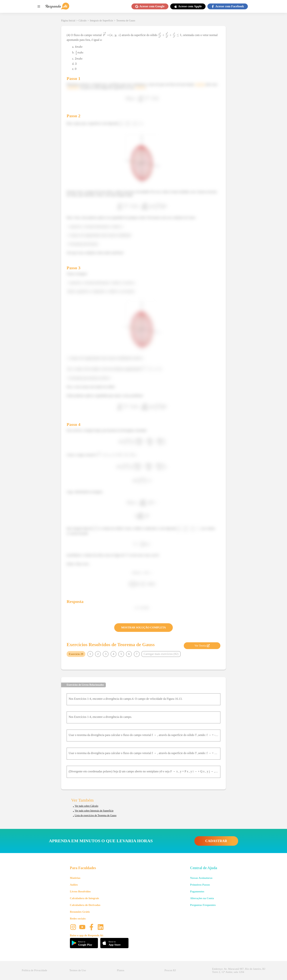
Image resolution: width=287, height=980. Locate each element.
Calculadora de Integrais (84, 898)
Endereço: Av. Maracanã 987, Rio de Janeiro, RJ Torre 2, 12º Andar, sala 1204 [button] (239, 970)
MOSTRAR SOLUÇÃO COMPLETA (143, 627)
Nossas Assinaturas (201, 878)
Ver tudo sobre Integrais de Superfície (94, 811)
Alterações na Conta (202, 898)
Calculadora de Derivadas (85, 905)
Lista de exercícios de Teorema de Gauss (96, 815)
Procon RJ (170, 970)
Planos (121, 970)
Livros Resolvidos (80, 891)
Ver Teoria (202, 646)
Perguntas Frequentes (203, 905)
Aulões (74, 885)
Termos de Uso (78, 970)
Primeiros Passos (200, 885)
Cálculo (83, 21)
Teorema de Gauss (126, 21)
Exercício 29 (76, 654)
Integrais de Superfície (101, 21)
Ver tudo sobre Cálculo (86, 806)
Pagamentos (197, 891)
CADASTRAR (216, 841)
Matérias (75, 878)
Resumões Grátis (80, 912)
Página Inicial (68, 21)
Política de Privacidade (34, 970)
